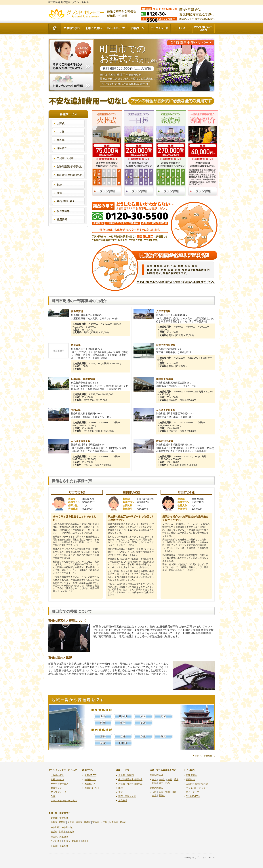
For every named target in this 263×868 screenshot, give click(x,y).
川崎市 (62, 832)
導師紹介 (68, 148)
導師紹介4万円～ (93, 788)
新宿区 (62, 822)
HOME (55, 28)
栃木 (123, 723)
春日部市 (76, 841)
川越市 (67, 841)
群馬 (143, 723)
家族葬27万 (90, 784)
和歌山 (123, 743)
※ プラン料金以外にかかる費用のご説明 (123, 84)
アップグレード (160, 28)
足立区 (71, 822)
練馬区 (79, 822)
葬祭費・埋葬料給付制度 (68, 175)
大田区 (104, 822)
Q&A (182, 28)
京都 (143, 737)
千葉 (163, 716)
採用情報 (68, 220)
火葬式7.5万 (90, 775)
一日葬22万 (90, 780)
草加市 (85, 841)
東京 (103, 716)
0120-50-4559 (193, 796)
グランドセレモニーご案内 (204, 28)
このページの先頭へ (205, 756)
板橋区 (87, 822)
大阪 (103, 737)
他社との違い (94, 28)
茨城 (103, 723)
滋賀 (163, 737)
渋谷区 (54, 822)
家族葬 (68, 140)
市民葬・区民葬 (68, 158)
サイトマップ (193, 792)
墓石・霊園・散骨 (68, 201)
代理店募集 (68, 211)
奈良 (103, 743)
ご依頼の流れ (72, 28)
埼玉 (143, 716)
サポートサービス (116, 28)
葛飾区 (96, 822)
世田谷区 (114, 822)
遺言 (68, 193)
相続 (68, 185)
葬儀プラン (138, 28)
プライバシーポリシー (197, 788)
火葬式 (68, 124)
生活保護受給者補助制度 (68, 167)
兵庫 (123, 737)
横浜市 (54, 832)
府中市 (123, 822)
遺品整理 (123, 801)
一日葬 (68, 132)
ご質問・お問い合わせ (197, 784)
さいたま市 (56, 841)
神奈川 (123, 716)
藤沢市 (71, 832)
